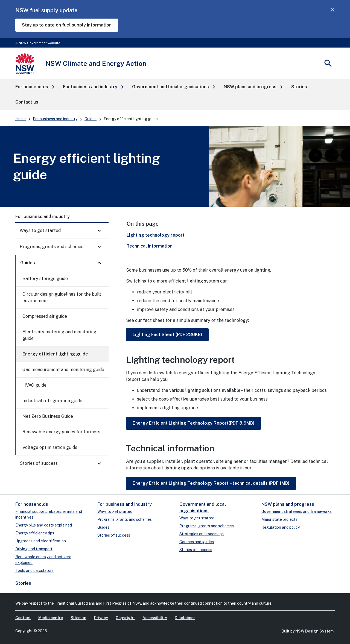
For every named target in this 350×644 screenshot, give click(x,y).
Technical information (150, 246)
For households (32, 504)
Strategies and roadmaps (202, 534)
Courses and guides (197, 542)
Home (21, 119)
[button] (35, 87)
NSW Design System (314, 631)
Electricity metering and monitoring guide (59, 335)
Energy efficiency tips (35, 533)
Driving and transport (34, 549)
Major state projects (279, 519)
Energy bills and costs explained (44, 525)
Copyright (125, 618)
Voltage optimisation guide (50, 447)
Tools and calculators (34, 571)
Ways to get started (40, 230)
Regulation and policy (281, 527)
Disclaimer (185, 618)
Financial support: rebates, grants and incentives (49, 514)
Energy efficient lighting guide (55, 354)
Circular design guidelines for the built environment (62, 297)
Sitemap (78, 618)
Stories (23, 583)
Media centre (51, 618)
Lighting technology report (156, 235)
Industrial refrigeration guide (52, 401)
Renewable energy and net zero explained (43, 560)
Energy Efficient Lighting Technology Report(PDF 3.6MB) (193, 423)
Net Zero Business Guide (48, 416)
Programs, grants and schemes (52, 247)
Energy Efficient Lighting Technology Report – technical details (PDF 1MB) (211, 483)
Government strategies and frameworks (297, 511)
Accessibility (155, 618)
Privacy (101, 618)
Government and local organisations (203, 508)
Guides (91, 119)
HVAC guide (34, 385)
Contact (23, 618)
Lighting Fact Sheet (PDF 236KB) (167, 335)
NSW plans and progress (288, 504)
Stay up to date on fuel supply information (67, 25)
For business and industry (55, 119)
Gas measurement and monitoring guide (63, 370)
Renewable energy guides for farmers (61, 432)
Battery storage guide (45, 279)
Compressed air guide (45, 316)
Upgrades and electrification (41, 541)
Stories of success (39, 463)
